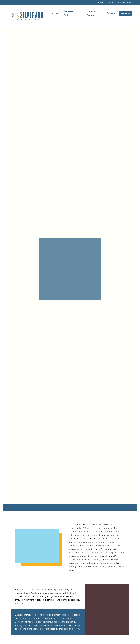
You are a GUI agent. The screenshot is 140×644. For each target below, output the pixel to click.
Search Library (125, 2)
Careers (111, 14)
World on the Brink (104, 2)
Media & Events (91, 14)
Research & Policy (70, 14)
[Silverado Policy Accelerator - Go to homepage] (28, 16)
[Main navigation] (89, 16)
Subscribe (125, 13)
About (55, 14)
